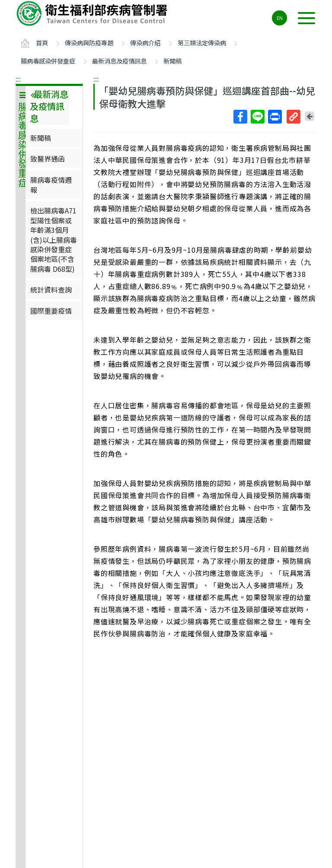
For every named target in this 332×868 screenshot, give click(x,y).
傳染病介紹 (145, 43)
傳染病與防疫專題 (89, 43)
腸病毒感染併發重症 (48, 61)
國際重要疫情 (51, 311)
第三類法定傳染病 (202, 43)
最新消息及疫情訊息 (119, 61)
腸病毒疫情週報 (51, 184)
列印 (275, 117)
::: (18, 79)
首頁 (42, 43)
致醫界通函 (48, 159)
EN (280, 18)
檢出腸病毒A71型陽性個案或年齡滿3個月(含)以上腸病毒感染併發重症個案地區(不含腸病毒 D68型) (54, 239)
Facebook (240, 117)
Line (257, 117)
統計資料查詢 (51, 289)
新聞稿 (172, 61)
